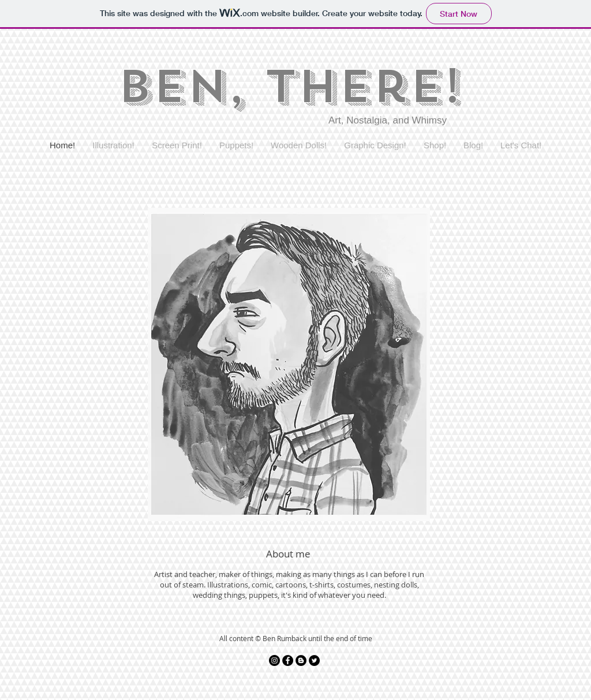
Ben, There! (289, 87)
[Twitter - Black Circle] (314, 660)
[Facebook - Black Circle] (288, 660)
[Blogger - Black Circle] (301, 660)
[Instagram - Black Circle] (274, 660)
